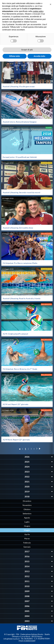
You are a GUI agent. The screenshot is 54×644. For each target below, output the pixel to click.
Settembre (27, 513)
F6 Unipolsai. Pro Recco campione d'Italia (20, 263)
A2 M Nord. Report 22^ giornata (16, 440)
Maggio (27, 530)
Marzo (27, 538)
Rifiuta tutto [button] (15, 56)
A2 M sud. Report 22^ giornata (15, 404)
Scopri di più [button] (27, 50)
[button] (51, 4)
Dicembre (27, 501)
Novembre (27, 505)
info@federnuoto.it (11, 639)
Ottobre (27, 509)
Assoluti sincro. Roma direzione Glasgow (20, 122)
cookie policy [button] (38, 11)
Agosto (27, 518)
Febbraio (27, 543)
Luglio (27, 522)
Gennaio (27, 547)
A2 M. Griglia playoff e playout (15, 334)
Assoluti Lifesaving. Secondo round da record (21, 192)
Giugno (27, 526)
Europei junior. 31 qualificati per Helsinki (20, 157)
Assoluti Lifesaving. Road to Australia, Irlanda (21, 298)
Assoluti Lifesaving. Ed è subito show (18, 228)
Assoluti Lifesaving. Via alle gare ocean (19, 86)
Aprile (27, 534)
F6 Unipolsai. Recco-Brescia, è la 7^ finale (20, 369)
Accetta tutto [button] (39, 56)
